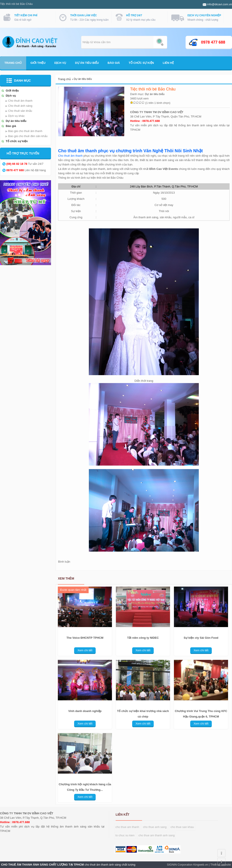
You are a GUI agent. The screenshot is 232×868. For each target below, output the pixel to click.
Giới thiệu (38, 63)
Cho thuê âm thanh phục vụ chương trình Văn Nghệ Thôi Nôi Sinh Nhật (130, 151)
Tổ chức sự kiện (141, 63)
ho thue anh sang (155, 827)
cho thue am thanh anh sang (156, 835)
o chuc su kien (125, 835)
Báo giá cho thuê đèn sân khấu (28, 136)
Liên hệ (168, 63)
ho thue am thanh (128, 827)
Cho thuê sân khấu (20, 111)
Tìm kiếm (160, 42)
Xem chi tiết (85, 650)
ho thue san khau (183, 827)
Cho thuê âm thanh (20, 101)
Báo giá (114, 63)
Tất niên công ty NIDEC (143, 638)
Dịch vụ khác (16, 116)
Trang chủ (13, 63)
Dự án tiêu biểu (87, 63)
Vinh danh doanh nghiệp (85, 711)
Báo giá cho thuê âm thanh (25, 131)
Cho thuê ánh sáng (20, 106)
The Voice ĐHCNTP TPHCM (85, 638)
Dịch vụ (60, 63)
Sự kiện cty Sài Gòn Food (201, 638)
